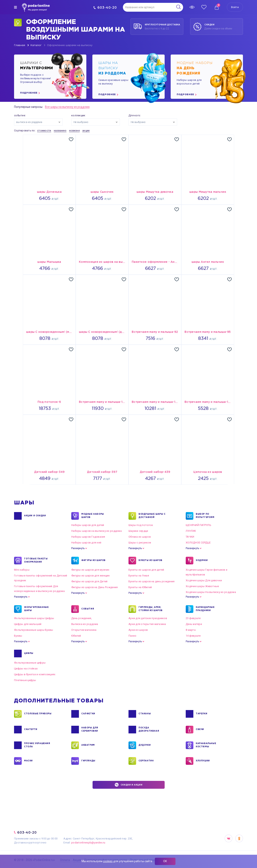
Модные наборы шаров (93, 516)
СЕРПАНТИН (146, 761)
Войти (235, 7)
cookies (108, 861)
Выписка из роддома (85, 624)
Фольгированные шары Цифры (34, 618)
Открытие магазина (84, 630)
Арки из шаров (138, 630)
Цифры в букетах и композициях (35, 674)
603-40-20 (105, 8)
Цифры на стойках (26, 669)
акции (86, 130)
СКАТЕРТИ (31, 730)
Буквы (18, 636)
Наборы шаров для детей (88, 525)
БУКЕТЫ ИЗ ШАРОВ (150, 561)
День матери (194, 624)
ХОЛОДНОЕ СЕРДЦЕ (198, 543)
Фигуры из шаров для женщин (91, 576)
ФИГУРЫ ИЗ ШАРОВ (93, 561)
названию (60, 130)
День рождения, (82, 618)
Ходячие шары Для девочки (204, 580)
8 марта (191, 630)
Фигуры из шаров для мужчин (90, 570)
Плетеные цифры (25, 680)
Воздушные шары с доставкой (152, 516)
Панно (132, 636)
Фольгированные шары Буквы (34, 630)
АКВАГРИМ (88, 745)
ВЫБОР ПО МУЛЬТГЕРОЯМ (205, 516)
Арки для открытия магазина (147, 624)
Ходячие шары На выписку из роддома (211, 592)
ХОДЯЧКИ (202, 561)
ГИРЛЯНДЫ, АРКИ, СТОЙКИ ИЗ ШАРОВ (151, 609)
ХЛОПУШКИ (203, 761)
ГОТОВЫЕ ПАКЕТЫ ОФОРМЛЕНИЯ (36, 561)
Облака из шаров (140, 537)
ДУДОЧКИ (145, 745)
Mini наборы (22, 570)
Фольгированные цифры (30, 663)
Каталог (36, 45)
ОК (165, 861)
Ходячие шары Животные (202, 586)
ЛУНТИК (191, 531)
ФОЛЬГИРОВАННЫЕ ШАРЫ (36, 609)
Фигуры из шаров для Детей (89, 581)
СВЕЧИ (200, 730)
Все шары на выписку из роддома (67, 107)
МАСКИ (28, 761)
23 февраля (193, 618)
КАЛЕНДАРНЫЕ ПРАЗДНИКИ (205, 609)
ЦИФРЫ (29, 654)
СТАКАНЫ (145, 714)
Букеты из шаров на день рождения (151, 581)
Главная (20, 45)
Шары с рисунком (140, 543)
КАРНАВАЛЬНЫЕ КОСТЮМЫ (206, 745)
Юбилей (76, 636)
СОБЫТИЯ (88, 609)
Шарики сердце (138, 531)
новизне (74, 130)
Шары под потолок (141, 525)
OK (239, 838)
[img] (15, 7)
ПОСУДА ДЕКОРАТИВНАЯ (149, 730)
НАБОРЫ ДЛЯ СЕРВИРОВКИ (90, 730)
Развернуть (78, 548)
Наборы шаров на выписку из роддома (96, 531)
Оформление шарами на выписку (70, 45)
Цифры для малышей (28, 624)
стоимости (44, 130)
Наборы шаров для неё (86, 543)
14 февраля (193, 636)
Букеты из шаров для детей (146, 570)
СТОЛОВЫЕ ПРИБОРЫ (38, 714)
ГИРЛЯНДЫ (88, 761)
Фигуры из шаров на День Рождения (94, 587)
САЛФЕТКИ (88, 714)
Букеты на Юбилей (140, 587)
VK (228, 838)
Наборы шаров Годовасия (88, 537)
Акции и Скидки (35, 516)
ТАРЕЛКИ (201, 714)
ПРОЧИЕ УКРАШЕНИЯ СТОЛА (37, 745)
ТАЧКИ (190, 537)
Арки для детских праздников (148, 618)
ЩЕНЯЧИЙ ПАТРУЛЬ (198, 525)
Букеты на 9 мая (139, 576)
